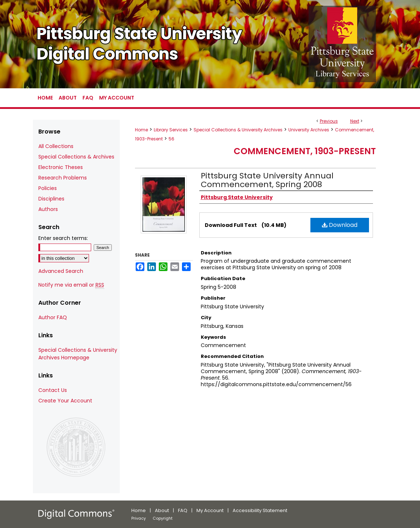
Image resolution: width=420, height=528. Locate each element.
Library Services (171, 130)
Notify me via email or (71, 285)
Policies (48, 188)
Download (340, 225)
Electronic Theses (61, 167)
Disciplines (51, 199)
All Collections (56, 146)
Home (141, 130)
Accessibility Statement (260, 510)
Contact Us (53, 390)
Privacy (139, 518)
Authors (48, 209)
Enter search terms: (63, 238)
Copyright (163, 518)
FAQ (183, 510)
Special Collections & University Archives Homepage (78, 354)
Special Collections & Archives (76, 157)
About (162, 510)
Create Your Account (65, 401)
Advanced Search (61, 271)
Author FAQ (53, 317)
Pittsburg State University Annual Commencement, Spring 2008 (267, 180)
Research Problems (63, 178)
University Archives (309, 130)
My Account (210, 510)
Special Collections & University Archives (238, 130)
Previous (329, 121)
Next (355, 121)
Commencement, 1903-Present (305, 151)
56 (171, 139)
